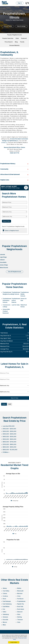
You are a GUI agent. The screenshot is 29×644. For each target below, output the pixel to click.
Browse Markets (14, 45)
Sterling (19, 617)
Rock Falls (20, 607)
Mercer (5, 622)
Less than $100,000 (9, 426)
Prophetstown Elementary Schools (7, 300)
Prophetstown (21, 601)
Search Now (6, 221)
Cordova (5, 596)
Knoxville (5, 620)
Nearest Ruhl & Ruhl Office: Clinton (14, 147)
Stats (17, 38)
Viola (19, 622)
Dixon (4, 599)
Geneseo (5, 617)
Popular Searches (8, 38)
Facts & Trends (8, 26)
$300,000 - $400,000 (9, 434)
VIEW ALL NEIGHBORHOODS (15, 272)
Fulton (4, 612)
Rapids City (21, 604)
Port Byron (20, 599)
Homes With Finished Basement (6, 311)
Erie (4, 609)
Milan (4, 625)
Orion (19, 596)
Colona (5, 593)
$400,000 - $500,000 (9, 437)
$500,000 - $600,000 (9, 439)
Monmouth (20, 591)
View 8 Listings (21, 26)
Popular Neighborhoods (14, 35)
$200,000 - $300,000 (9, 431)
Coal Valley (6, 591)
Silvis (19, 614)
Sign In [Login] (20, 3)
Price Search (9, 42)
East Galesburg (7, 604)
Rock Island (21, 609)
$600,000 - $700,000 (9, 442)
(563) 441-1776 (15, 153)
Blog (16, 42)
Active (4, 404)
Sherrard (20, 612)
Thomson (20, 620)
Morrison (20, 593)
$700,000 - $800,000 (9, 444)
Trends (22, 42)
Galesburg (6, 614)
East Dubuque (7, 601)
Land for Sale (15, 305)
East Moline (6, 607)
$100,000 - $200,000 (9, 429)
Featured (24, 38)
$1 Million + (6, 452)
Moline (19, 588)
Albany (5, 588)
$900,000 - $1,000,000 (10, 450)
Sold (10, 404)
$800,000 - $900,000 (9, 447)
